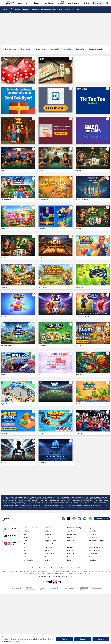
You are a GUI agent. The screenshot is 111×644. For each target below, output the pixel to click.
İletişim (40, 568)
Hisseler (70, 537)
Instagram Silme (94, 550)
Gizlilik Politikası (62, 568)
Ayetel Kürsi (93, 557)
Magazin (26, 544)
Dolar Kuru (71, 547)
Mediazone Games (49, 10)
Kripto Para (71, 541)
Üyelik (53, 568)
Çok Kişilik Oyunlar (22, 10)
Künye (34, 568)
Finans (26, 534)
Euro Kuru (70, 550)
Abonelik (35, 10)
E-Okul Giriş (93, 544)
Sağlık (47, 531)
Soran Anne (93, 534)
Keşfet (69, 560)
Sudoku (79, 10)
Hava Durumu (72, 557)
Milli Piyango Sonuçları (97, 541)
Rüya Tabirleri (72, 554)
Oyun (91, 528)
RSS (79, 568)
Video (25, 557)
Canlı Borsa (71, 531)
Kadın (25, 541)
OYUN (5, 10)
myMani (48, 560)
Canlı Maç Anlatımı (51, 544)
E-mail (47, 550)
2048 (60, 10)
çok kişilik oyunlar (84, 497)
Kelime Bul (69, 10)
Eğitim (25, 550)
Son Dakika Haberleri (30, 528)
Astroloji (48, 534)
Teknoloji (48, 528)
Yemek (26, 537)
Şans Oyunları (50, 554)
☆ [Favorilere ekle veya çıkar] (33, 58)
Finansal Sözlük (72, 534)
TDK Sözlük (93, 554)
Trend (25, 547)
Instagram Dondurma (96, 547)
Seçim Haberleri (51, 541)
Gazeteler (49, 547)
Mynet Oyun (40, 497)
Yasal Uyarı (72, 568)
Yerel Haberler (28, 560)
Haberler (26, 531)
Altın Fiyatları (71, 544)
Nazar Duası (93, 560)
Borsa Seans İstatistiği (74, 528)
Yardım (46, 568)
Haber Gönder (102, 519)
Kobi (47, 557)
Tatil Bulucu (93, 537)
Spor (25, 554)
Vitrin (47, 537)
